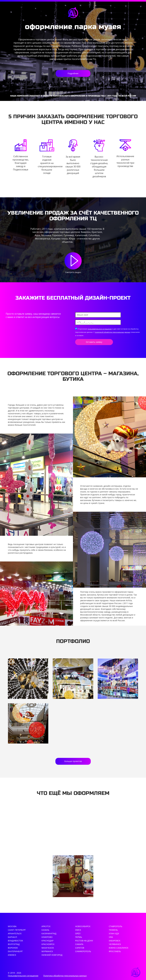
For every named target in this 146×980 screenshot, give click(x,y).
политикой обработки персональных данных (113, 332)
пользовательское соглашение (100, 329)
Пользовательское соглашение (23, 976)
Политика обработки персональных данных (65, 976)
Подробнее (73, 73)
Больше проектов (73, 761)
